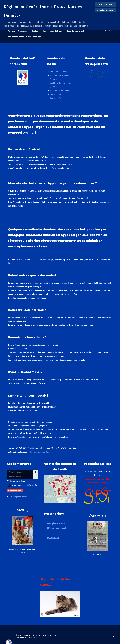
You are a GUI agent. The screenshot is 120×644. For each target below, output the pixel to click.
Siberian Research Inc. (39, 447)
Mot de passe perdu (18, 491)
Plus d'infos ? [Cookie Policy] (106, 5)
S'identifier (15, 485)
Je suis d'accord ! (106, 10)
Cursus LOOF (56, 89)
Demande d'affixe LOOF (61, 85)
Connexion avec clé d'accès (22, 480)
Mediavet (53, 533)
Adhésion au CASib (58, 66)
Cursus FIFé (55, 93)
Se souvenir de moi (18, 476)
